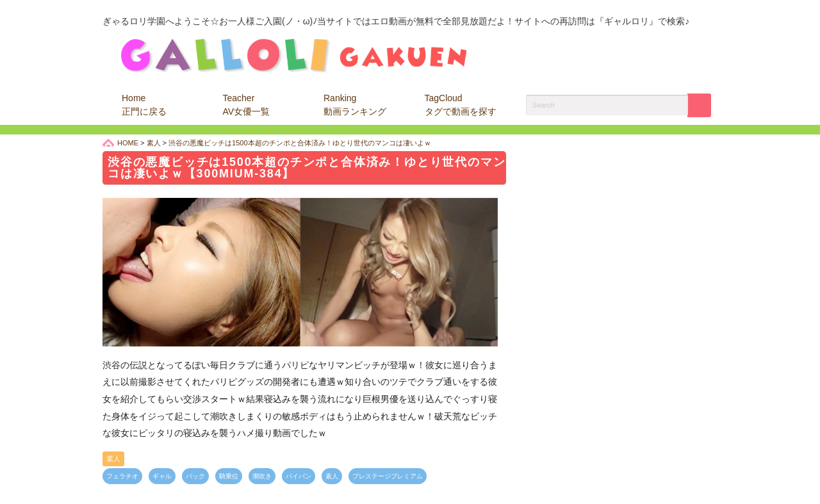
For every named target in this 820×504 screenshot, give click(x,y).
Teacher (247, 105)
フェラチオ (122, 476)
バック (195, 476)
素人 (113, 459)
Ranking (355, 105)
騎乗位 (229, 476)
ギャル (162, 476)
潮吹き (262, 476)
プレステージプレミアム (388, 476)
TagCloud (461, 105)
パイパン (299, 476)
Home (144, 105)
